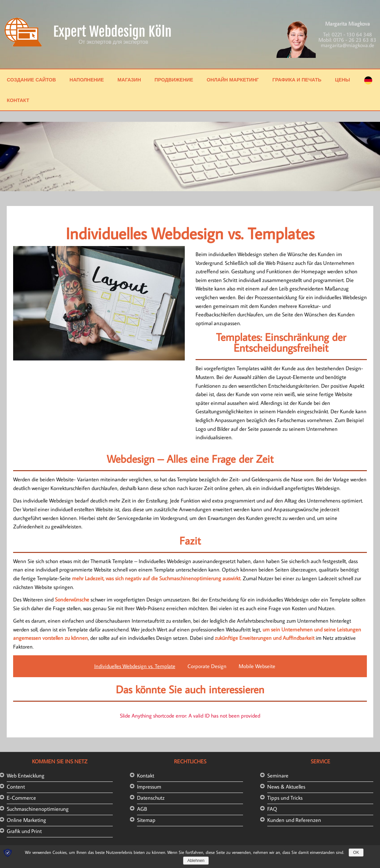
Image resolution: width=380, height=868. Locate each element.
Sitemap (146, 820)
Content (16, 787)
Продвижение (174, 80)
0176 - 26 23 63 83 (355, 40)
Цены (342, 80)
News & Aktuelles (286, 787)
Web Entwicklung (26, 775)
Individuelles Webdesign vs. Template (135, 666)
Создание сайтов (31, 80)
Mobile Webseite (257, 666)
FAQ (272, 809)
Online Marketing (26, 820)
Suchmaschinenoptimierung (38, 809)
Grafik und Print (24, 831)
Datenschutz (151, 798)
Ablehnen (196, 861)
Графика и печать (297, 80)
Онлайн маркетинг (233, 80)
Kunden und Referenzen (294, 820)
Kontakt (146, 775)
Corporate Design (207, 666)
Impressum (149, 787)
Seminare (278, 775)
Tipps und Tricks (285, 798)
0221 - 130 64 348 (352, 34)
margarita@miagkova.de (348, 45)
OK (356, 853)
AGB (142, 809)
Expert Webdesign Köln (112, 32)
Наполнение (87, 80)
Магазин (129, 80)
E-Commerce (21, 798)
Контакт (18, 100)
